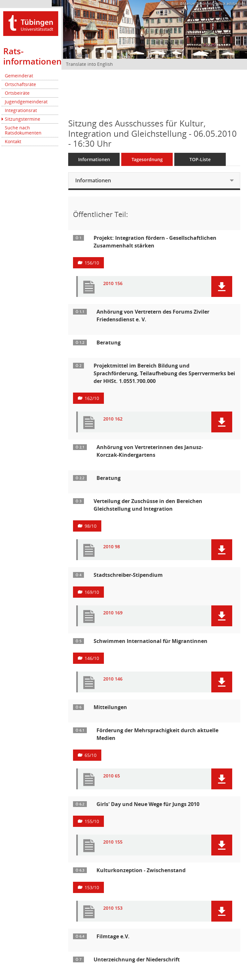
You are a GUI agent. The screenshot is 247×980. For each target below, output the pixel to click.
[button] (222, 286)
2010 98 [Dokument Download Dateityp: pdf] (112, 547)
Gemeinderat (19, 76)
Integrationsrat (21, 110)
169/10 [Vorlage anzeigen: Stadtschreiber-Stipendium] (92, 592)
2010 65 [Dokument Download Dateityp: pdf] (112, 776)
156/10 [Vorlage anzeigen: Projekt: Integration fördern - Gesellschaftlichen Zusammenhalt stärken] (92, 263)
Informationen (94, 159)
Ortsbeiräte (17, 93)
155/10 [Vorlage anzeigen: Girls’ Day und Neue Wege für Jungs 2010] (92, 821)
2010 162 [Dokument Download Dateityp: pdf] (113, 419)
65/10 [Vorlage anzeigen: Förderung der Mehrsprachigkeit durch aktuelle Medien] (91, 755)
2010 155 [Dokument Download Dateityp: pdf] (113, 842)
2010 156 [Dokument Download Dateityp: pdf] (113, 284)
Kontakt (13, 141)
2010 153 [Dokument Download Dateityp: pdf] (113, 908)
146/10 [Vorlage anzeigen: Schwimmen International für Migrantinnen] (92, 658)
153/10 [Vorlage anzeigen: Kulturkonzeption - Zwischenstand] (92, 887)
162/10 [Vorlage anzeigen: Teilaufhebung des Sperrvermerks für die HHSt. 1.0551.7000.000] (92, 398)
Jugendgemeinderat (26, 102)
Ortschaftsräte (20, 84)
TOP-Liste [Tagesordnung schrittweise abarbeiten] (200, 159)
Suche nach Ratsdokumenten (23, 130)
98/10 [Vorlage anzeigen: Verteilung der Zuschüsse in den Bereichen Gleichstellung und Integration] (91, 526)
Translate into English (89, 64)
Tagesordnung (147, 159)
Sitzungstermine (23, 119)
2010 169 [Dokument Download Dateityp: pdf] (113, 613)
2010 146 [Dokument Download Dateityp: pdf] (113, 679)
